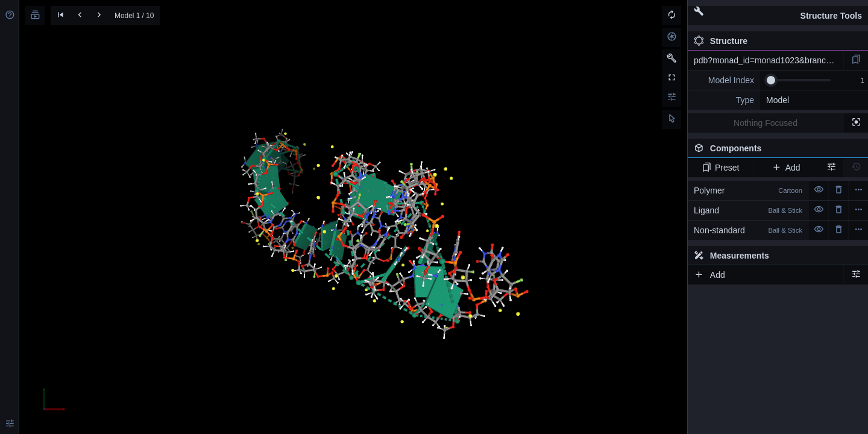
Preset (721, 168)
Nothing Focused (766, 123)
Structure (721, 41)
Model (778, 100)
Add (786, 168)
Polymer (748, 190)
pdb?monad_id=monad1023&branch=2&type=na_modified (769, 60)
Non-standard (748, 230)
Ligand (748, 210)
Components (775, 151)
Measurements (731, 256)
